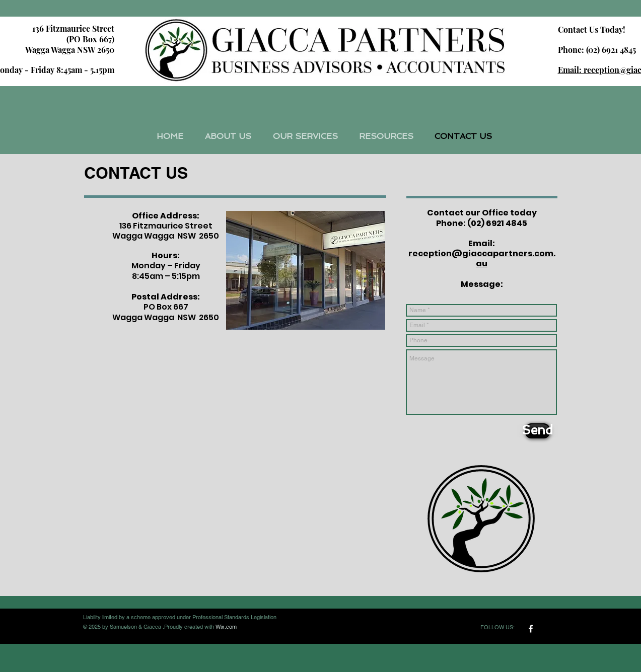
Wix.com (226, 627)
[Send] (538, 431)
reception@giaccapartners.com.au (482, 258)
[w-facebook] (531, 629)
